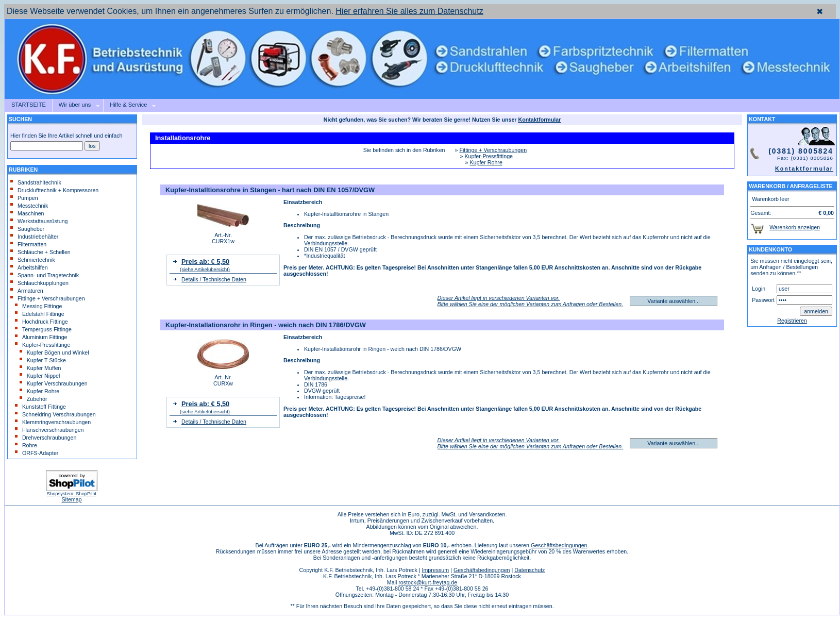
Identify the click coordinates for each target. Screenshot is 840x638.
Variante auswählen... (674, 301)
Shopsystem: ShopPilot (72, 494)
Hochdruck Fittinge (41, 322)
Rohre (26, 445)
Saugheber (27, 229)
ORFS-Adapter (37, 453)
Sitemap (71, 499)
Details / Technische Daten (214, 279)
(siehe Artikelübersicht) (205, 269)
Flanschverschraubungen (49, 430)
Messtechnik (29, 206)
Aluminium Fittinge (41, 337)
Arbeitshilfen (29, 267)
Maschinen (27, 213)
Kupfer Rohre (39, 391)
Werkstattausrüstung (39, 221)
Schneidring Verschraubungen (55, 414)
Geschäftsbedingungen (559, 545)
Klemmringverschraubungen (53, 422)
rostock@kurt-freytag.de (428, 582)
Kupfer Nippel (40, 376)
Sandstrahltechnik (36, 182)
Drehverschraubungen (46, 438)
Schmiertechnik (33, 260)
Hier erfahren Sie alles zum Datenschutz (409, 11)
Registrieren (792, 321)
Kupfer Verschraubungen (54, 383)
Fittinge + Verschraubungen (48, 298)
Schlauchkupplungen (39, 283)
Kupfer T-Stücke (43, 360)
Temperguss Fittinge (43, 329)
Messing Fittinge (39, 306)
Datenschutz (530, 570)
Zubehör (33, 399)
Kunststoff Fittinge (40, 407)
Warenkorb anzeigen (795, 227)
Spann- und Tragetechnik (45, 275)
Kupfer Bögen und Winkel (54, 352)
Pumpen (24, 198)
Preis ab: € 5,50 (205, 262)
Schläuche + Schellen (40, 252)
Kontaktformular (804, 169)
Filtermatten (28, 244)
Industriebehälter (34, 237)
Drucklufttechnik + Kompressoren (54, 190)
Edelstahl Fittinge (40, 314)
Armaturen (27, 291)
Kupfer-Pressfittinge (43, 345)
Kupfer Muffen (40, 368)
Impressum (435, 570)
